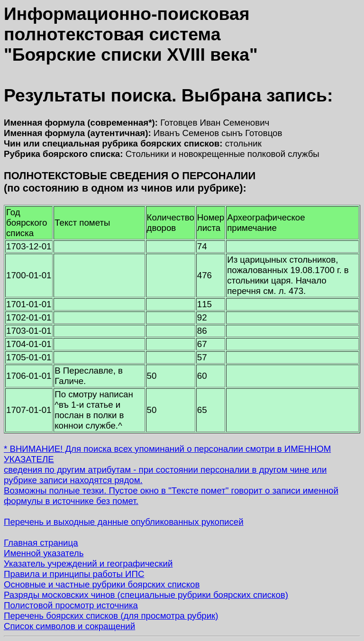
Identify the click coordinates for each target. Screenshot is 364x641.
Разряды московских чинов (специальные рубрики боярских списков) (146, 595)
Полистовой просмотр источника (71, 605)
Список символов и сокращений (69, 626)
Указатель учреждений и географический (88, 563)
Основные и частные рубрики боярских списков (102, 584)
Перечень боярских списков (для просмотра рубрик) (111, 616)
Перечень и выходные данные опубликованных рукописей (124, 522)
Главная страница (41, 543)
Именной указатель (44, 553)
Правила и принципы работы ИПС (74, 574)
